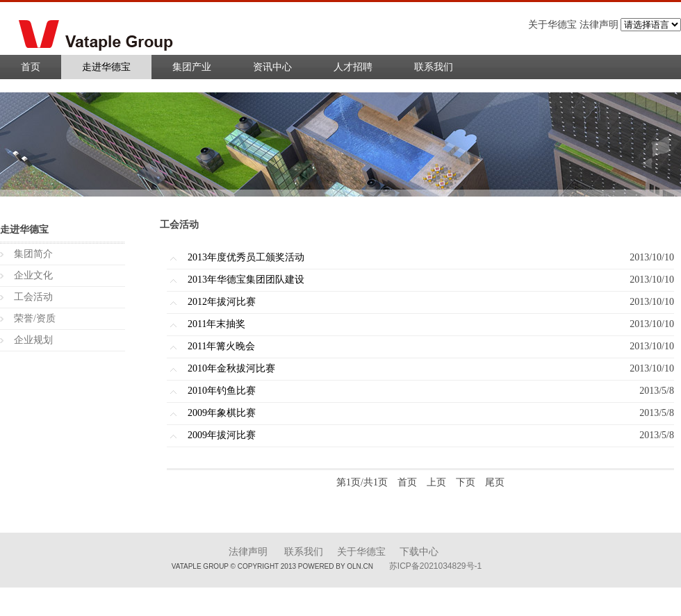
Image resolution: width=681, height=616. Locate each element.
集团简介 (33, 254)
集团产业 (192, 67)
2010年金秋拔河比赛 (231, 368)
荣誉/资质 (35, 318)
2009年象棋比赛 (222, 413)
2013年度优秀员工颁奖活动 (246, 257)
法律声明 (248, 552)
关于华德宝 (361, 552)
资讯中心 (272, 67)
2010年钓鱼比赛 (222, 391)
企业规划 (33, 340)
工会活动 (33, 297)
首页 (31, 67)
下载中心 (419, 552)
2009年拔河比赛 (222, 435)
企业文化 (33, 275)
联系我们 (434, 67)
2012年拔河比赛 (222, 302)
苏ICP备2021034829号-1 (435, 566)
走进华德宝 (106, 67)
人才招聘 (353, 67)
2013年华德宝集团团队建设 (246, 280)
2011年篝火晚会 (221, 346)
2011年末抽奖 (216, 324)
